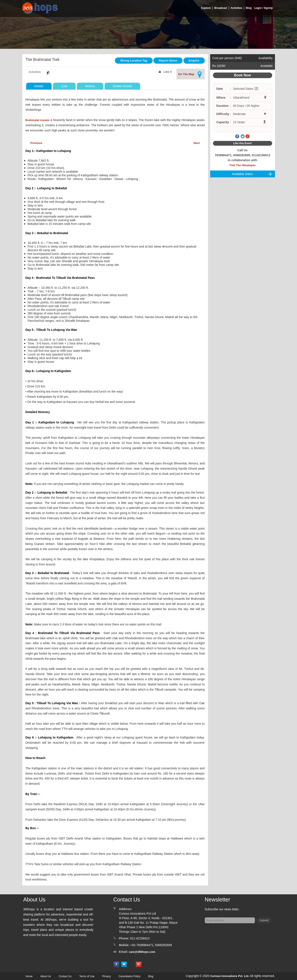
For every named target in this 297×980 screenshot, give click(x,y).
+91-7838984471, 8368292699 (151, 945)
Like (167, 72)
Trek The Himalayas (242, 165)
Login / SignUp (264, 8)
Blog (249, 8)
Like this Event (242, 143)
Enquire (194, 61)
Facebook (237, 137)
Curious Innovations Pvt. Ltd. (230, 976)
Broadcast (221, 8)
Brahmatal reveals (38, 120)
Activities (236, 8)
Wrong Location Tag (134, 61)
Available (267, 66)
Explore (206, 8)
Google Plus (248, 137)
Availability (266, 58)
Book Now (242, 75)
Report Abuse (168, 61)
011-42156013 (140, 938)
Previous (36, 143)
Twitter (243, 137)
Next (197, 143)
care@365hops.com (142, 952)
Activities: (35, 72)
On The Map (191, 75)
